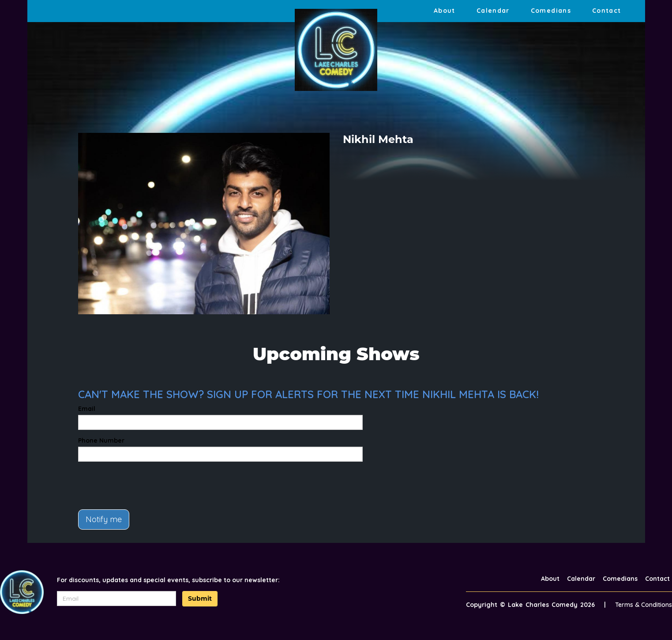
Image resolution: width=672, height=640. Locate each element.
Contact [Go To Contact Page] (607, 11)
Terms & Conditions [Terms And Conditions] (644, 605)
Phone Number (101, 440)
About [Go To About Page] (445, 11)
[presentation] (145, 486)
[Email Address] (116, 599)
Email (87, 409)
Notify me (104, 519)
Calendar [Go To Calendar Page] (493, 11)
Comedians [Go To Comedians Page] (551, 11)
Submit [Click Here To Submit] (200, 599)
